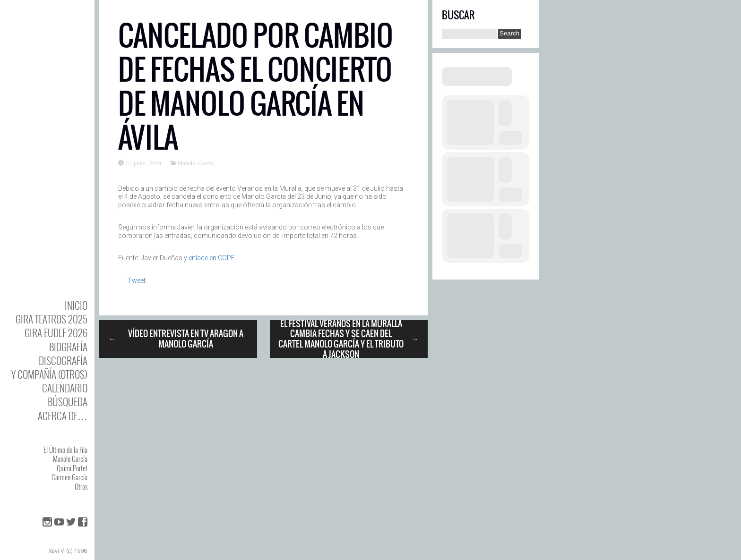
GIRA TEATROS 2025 (52, 319)
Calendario (65, 388)
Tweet (137, 280)
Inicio (76, 305)
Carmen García (69, 477)
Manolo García (70, 458)
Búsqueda (68, 402)
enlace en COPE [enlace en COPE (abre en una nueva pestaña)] (212, 258)
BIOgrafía (68, 347)
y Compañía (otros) (49, 374)
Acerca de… (63, 416)
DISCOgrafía (63, 361)
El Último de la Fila (65, 450)
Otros (81, 486)
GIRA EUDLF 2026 (56, 333)
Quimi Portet (72, 468)
